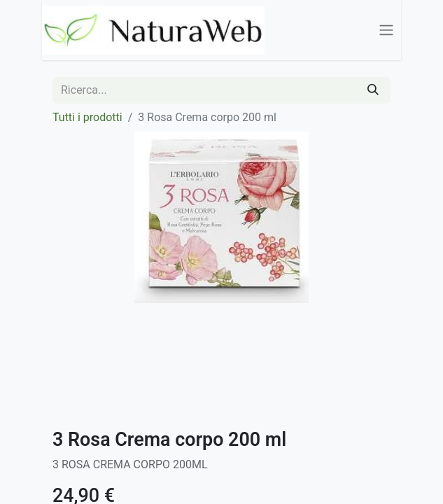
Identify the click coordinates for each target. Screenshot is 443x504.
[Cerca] (373, 90)
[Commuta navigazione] (386, 30)
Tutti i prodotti (87, 117)
